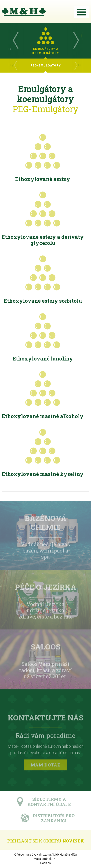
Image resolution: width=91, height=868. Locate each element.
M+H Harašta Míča (65, 855)
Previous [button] (15, 41)
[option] (46, 41)
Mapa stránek (43, 859)
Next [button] (76, 41)
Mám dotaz (45, 765)
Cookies (45, 863)
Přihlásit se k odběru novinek (46, 841)
